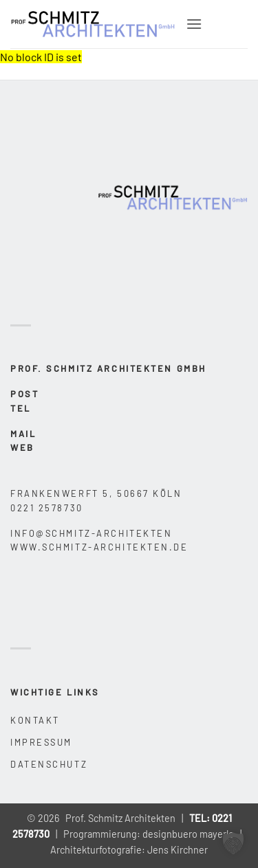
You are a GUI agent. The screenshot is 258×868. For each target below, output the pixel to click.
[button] (194, 24)
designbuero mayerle (188, 834)
